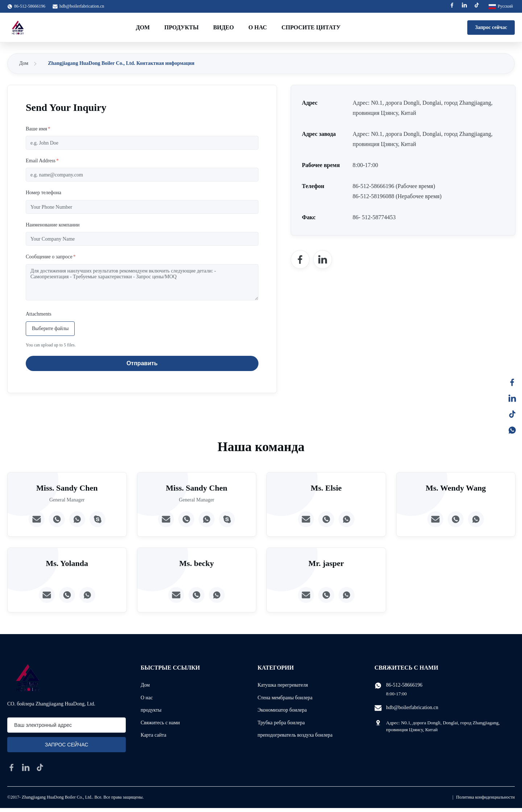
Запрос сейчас (491, 27)
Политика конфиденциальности (485, 797)
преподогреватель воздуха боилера (295, 735)
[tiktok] (40, 767)
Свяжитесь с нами (160, 723)
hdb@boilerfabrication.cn (82, 6)
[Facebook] (300, 259)
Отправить (142, 363)
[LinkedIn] (323, 259)
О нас (258, 27)
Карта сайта (154, 735)
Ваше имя (38, 129)
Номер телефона (43, 193)
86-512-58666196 (404, 685)
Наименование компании (53, 225)
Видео (223, 27)
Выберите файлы (50, 328)
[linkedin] (26, 767)
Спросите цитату (311, 27)
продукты (151, 710)
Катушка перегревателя (283, 685)
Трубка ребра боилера (281, 723)
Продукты (181, 27)
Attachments (39, 314)
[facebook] (12, 767)
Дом (143, 27)
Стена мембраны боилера (285, 698)
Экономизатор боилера (282, 710)
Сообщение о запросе (51, 257)
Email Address (42, 161)
